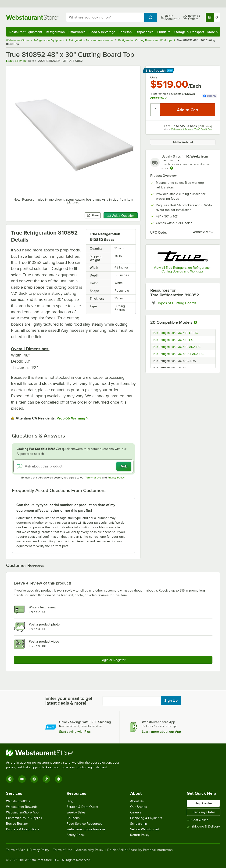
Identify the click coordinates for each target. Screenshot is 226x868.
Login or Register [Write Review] (113, 660)
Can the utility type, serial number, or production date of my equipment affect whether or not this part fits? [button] (66, 508)
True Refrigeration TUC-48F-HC (173, 340)
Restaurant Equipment (26, 32)
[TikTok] (46, 779)
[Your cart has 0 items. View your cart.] (213, 17)
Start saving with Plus (75, 732)
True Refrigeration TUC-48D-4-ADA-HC (178, 354)
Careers (136, 812)
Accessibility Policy (90, 850)
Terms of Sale (16, 850)
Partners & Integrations (23, 829)
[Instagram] (10, 779)
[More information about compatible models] (195, 323)
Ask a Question (121, 216)
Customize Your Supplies (24, 818)
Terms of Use (93, 478)
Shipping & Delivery (203, 826)
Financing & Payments (146, 818)
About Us (137, 801)
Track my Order (204, 812)
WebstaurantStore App (22, 812)
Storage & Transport (189, 32)
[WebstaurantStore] (65, 753)
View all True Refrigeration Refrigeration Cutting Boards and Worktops (183, 270)
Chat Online (198, 820)
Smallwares (77, 32)
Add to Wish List (183, 142)
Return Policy (140, 835)
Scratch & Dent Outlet (82, 807)
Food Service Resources (84, 824)
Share (93, 215)
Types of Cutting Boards (186, 303)
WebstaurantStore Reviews (86, 829)
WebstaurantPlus (18, 801)
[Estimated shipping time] (172, 168)
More (213, 32)
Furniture (164, 32)
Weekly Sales (76, 812)
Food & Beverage (102, 32)
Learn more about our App (161, 732)
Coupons (73, 818)
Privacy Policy (116, 478)
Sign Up (171, 701)
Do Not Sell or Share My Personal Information (140, 850)
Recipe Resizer (17, 824)
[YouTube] (22, 779)
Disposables (145, 32)
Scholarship (139, 824)
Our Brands (139, 807)
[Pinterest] (58, 779)
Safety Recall (76, 835)
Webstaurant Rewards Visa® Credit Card (192, 129)
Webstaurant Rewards (22, 807)
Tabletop (125, 32)
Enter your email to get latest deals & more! (69, 701)
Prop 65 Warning (71, 418)
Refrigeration (55, 32)
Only (154, 77)
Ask (124, 466)
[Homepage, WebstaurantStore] (32, 17)
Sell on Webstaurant (145, 829)
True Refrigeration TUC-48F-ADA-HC (176, 347)
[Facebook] (34, 779)
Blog (70, 801)
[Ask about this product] (73, 466)
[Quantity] (156, 110)
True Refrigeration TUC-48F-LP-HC (175, 333)
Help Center (203, 803)
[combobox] (105, 17)
